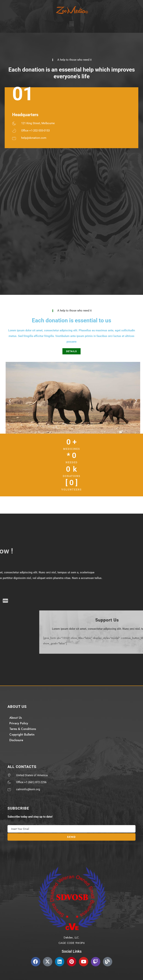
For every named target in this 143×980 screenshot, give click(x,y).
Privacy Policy (19, 723)
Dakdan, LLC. (72, 937)
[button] (10, 401)
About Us (16, 718)
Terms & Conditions (23, 729)
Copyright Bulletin (22, 735)
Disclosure (16, 740)
